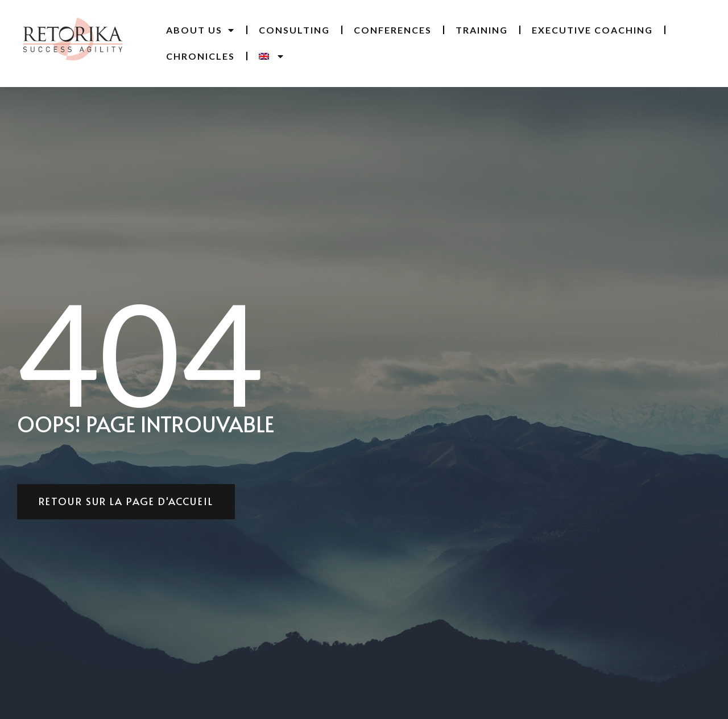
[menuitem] (272, 56)
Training (482, 30)
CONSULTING (294, 30)
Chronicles (200, 56)
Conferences (393, 30)
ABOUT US (200, 30)
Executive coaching (592, 30)
